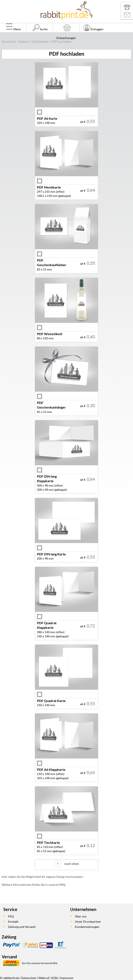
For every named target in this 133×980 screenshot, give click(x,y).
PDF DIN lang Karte (51, 554)
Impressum (67, 978)
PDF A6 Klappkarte (51, 769)
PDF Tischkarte (48, 842)
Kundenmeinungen (87, 927)
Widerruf (44, 978)
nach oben (72, 864)
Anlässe (24, 42)
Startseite (9, 42)
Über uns (81, 916)
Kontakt (13, 922)
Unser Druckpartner (88, 922)
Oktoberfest (40, 42)
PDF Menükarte (49, 187)
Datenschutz (29, 978)
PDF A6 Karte (47, 118)
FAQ (62, 885)
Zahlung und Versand (22, 927)
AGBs (55, 978)
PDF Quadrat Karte (51, 701)
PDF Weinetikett (50, 334)
